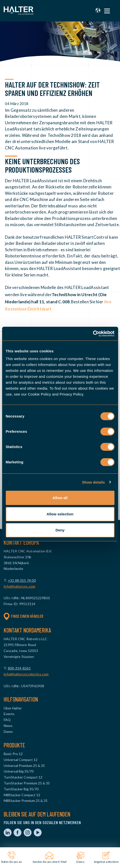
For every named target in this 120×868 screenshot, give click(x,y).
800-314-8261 (19, 668)
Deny (60, 530)
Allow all (60, 498)
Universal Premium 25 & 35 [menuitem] (24, 766)
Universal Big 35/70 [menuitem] (19, 771)
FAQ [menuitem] (7, 720)
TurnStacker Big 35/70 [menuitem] (21, 789)
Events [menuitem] (9, 714)
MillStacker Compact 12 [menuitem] (22, 795)
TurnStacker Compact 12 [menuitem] (23, 777)
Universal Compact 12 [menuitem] (21, 760)
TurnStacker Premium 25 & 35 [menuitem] (27, 783)
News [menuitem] (8, 726)
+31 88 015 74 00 (22, 580)
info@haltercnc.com (20, 586)
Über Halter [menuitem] (13, 708)
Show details (94, 482)
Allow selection (60, 514)
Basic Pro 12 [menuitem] (13, 754)
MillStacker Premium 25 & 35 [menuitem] (26, 801)
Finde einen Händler (24, 616)
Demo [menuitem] (8, 732)
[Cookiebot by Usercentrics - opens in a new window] (93, 334)
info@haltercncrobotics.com (26, 674)
